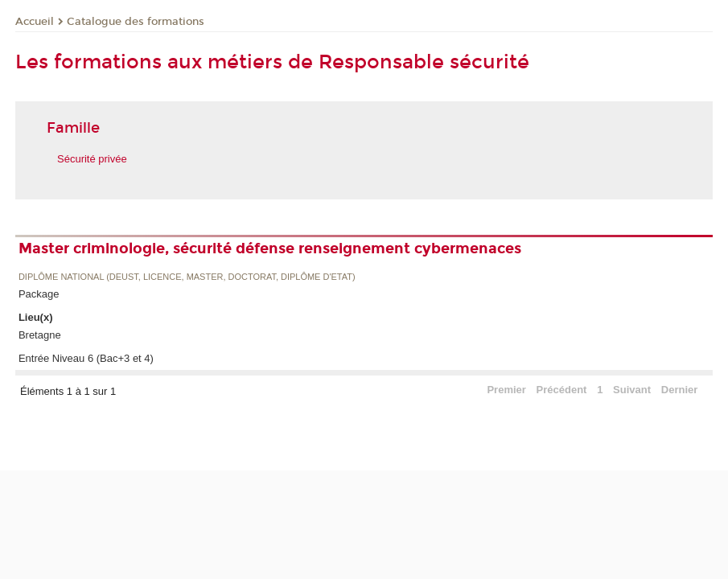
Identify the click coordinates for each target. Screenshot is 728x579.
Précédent (562, 390)
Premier (506, 390)
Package (39, 294)
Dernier (680, 390)
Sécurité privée (92, 159)
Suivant (632, 390)
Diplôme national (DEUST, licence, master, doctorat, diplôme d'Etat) (187, 277)
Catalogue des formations (136, 22)
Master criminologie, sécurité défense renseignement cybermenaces (270, 248)
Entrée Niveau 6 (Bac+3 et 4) (86, 358)
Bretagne (40, 335)
